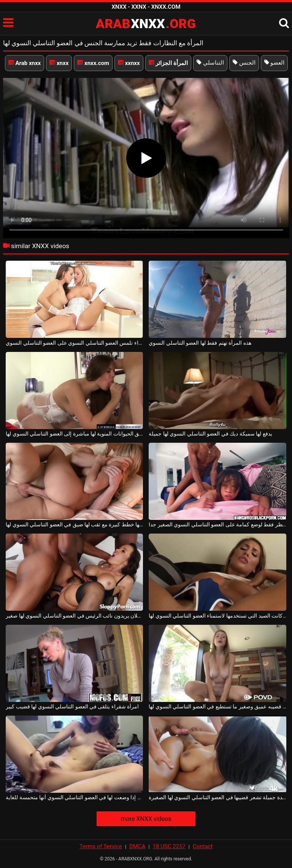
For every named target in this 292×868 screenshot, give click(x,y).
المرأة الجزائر (168, 63)
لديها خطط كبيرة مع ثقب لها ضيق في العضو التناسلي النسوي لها (74, 524)
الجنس (244, 63)
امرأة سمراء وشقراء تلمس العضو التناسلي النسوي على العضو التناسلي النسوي (74, 343)
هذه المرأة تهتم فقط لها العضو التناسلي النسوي (200, 343)
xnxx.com (93, 63)
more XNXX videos (146, 819)
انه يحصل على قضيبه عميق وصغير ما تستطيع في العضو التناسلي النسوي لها (217, 706)
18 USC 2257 (169, 846)
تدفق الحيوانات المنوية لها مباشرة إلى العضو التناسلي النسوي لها (74, 434)
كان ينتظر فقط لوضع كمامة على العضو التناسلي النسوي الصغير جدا (217, 524)
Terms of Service (101, 846)
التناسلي (210, 63)
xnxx (59, 63)
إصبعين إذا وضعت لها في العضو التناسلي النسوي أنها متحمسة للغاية (74, 797)
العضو (275, 63)
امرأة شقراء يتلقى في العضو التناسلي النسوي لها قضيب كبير (72, 706)
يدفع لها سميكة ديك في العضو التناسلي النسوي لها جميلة (210, 434)
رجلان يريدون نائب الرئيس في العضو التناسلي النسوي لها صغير (74, 616)
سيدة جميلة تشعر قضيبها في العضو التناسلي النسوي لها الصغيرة (217, 797)
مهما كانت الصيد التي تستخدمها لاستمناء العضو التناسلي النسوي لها (217, 616)
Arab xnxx (25, 63)
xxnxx (129, 63)
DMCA (137, 846)
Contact (203, 846)
